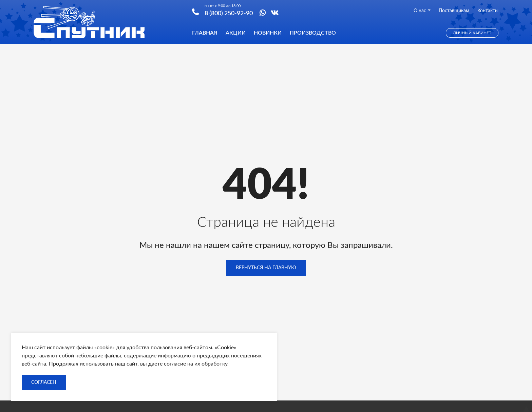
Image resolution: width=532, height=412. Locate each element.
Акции (236, 33)
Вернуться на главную (266, 268)
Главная (205, 33)
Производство (313, 33)
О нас (422, 11)
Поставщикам (454, 11)
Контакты (488, 11)
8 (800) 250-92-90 (229, 13)
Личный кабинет (472, 33)
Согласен (44, 382)
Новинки (268, 33)
